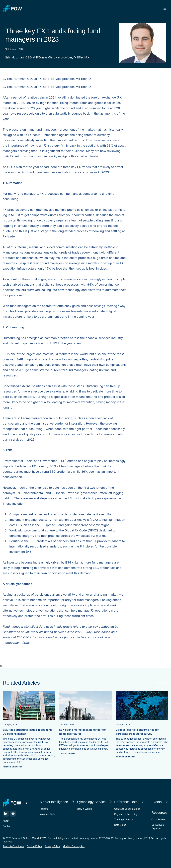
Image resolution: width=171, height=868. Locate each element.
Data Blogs (120, 825)
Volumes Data (48, 814)
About (6, 821)
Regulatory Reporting (126, 814)
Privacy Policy (52, 846)
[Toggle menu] (165, 9)
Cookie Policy (34, 846)
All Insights (161, 683)
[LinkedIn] (6, 814)
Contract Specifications (127, 809)
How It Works (84, 809)
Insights (44, 809)
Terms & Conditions (13, 846)
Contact (7, 826)
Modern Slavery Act (74, 846)
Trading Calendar (124, 819)
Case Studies (159, 819)
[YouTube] (13, 814)
